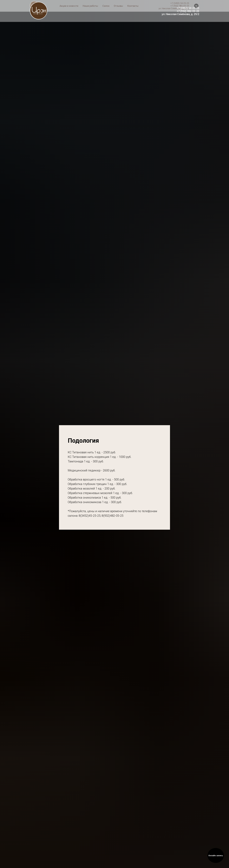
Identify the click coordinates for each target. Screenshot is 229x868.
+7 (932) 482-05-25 (188, 11)
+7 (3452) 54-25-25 (188, 8)
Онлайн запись (216, 856)
